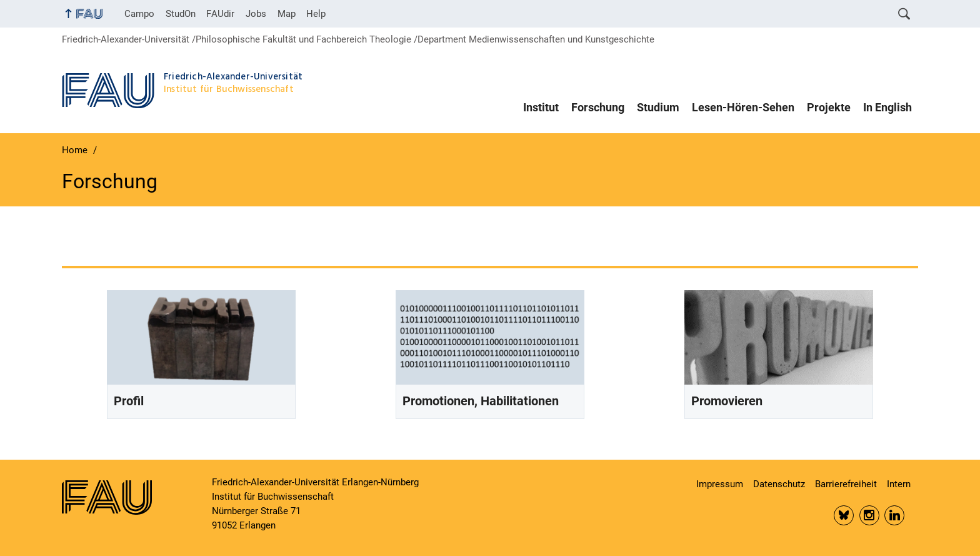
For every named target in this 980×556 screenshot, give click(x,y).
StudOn (181, 14)
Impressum (720, 484)
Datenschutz (779, 484)
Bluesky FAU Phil (844, 515)
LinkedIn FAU (894, 515)
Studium (658, 108)
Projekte (829, 108)
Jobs (256, 14)
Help (316, 14)
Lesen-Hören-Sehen (743, 108)
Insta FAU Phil (869, 515)
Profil (129, 401)
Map (287, 14)
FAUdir (220, 14)
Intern (899, 484)
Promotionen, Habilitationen (481, 401)
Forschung (598, 108)
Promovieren (727, 401)
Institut (541, 108)
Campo (139, 14)
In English (887, 108)
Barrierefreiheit (846, 484)
